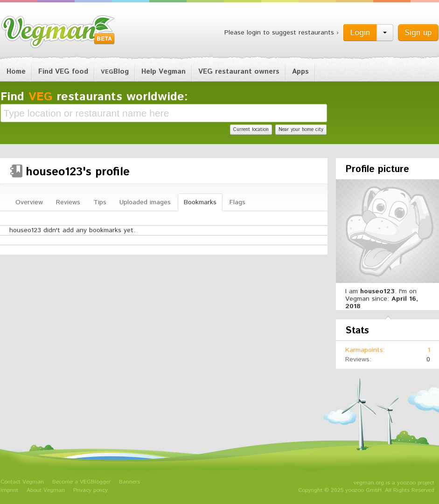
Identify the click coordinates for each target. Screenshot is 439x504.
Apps (300, 72)
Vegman (58, 32)
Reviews (68, 202)
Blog (115, 72)
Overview (29, 202)
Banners (129, 482)
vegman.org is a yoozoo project (394, 483)
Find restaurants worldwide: (94, 97)
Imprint (9, 490)
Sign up (418, 33)
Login (360, 33)
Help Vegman (164, 72)
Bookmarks (200, 202)
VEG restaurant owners (239, 72)
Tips (100, 202)
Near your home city (301, 130)
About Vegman (46, 490)
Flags (237, 202)
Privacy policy (91, 490)
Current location (251, 130)
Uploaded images (145, 202)
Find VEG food (63, 72)
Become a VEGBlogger (81, 482)
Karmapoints (364, 350)
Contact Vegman (22, 482)
